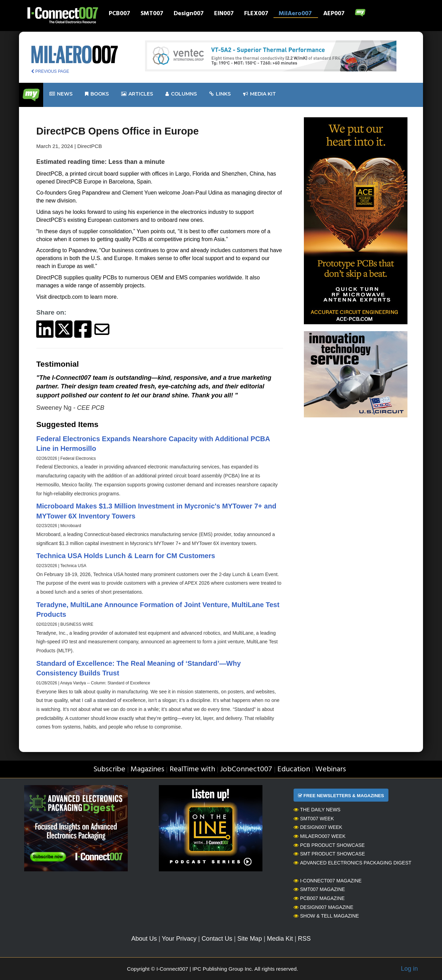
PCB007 (119, 14)
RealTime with (192, 769)
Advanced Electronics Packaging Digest (352, 863)
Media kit (260, 94)
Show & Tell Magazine (326, 916)
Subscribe (109, 769)
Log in (409, 969)
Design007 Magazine (323, 907)
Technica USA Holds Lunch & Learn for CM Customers (126, 556)
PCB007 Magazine (319, 898)
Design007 (189, 14)
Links (220, 94)
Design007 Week (318, 827)
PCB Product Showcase (329, 845)
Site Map (249, 939)
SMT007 (152, 14)
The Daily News (317, 810)
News (61, 94)
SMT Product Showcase (329, 854)
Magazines (147, 769)
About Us (144, 939)
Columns (181, 94)
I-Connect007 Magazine (328, 881)
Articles (137, 94)
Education (294, 769)
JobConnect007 (246, 769)
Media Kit (280, 939)
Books (97, 94)
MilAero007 (295, 14)
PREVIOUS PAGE (50, 71)
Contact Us (217, 939)
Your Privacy (179, 939)
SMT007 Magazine (319, 889)
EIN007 (224, 14)
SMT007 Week (314, 819)
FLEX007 (256, 14)
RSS (304, 939)
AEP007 (334, 14)
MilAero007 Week (320, 836)
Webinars (331, 769)
